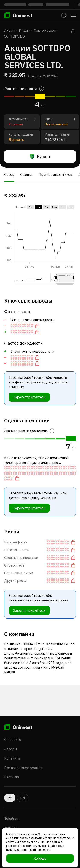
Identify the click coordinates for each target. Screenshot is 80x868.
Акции (9, 30)
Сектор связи (45, 30)
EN (23, 798)
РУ (10, 798)
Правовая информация (23, 768)
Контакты (12, 758)
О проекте (13, 740)
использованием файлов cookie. (29, 850)
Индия (24, 30)
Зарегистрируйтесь (29, 397)
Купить (40, 156)
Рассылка (12, 777)
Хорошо (40, 858)
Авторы (11, 749)
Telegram (12, 818)
